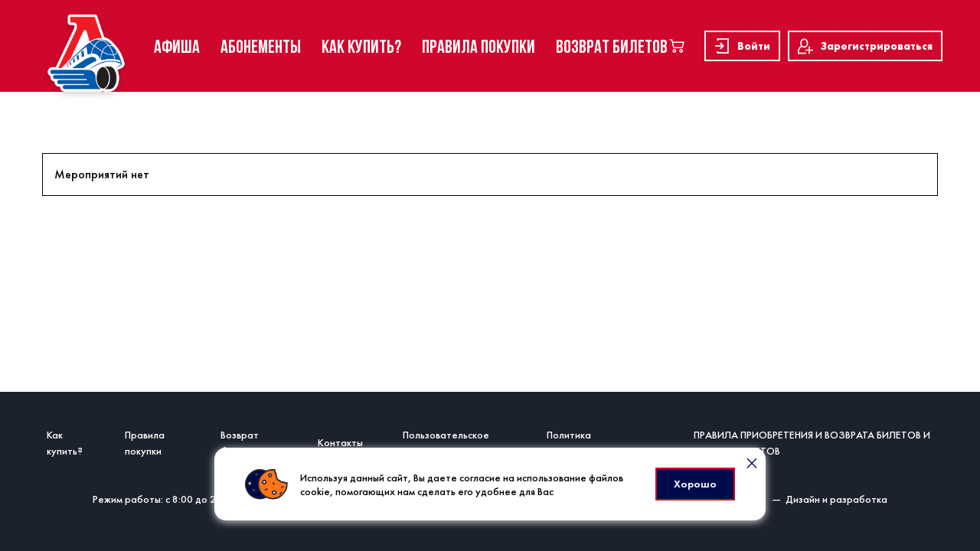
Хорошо (695, 484)
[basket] (677, 46)
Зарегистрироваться (865, 46)
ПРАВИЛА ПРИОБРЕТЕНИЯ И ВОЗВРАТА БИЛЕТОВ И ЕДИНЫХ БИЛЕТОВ (812, 443)
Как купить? (65, 443)
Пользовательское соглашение (446, 443)
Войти (742, 46)
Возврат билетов (240, 443)
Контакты (340, 442)
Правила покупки (145, 443)
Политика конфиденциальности (597, 443)
